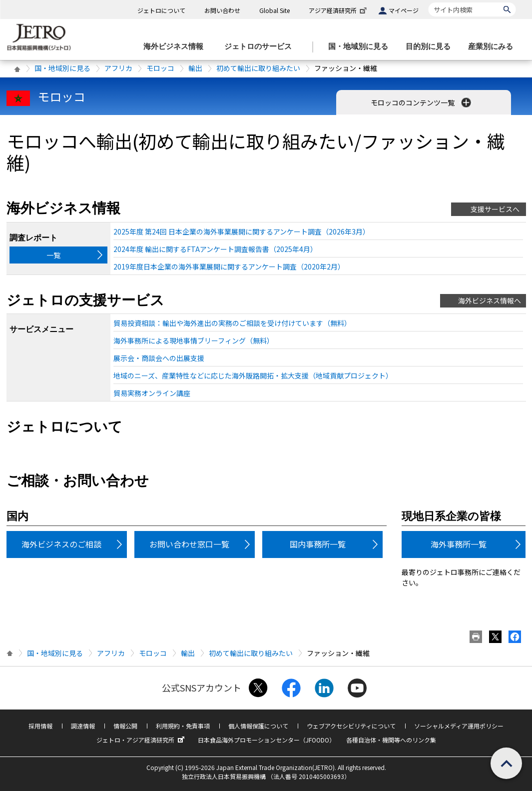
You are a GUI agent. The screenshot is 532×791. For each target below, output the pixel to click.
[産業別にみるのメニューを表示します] (494, 47)
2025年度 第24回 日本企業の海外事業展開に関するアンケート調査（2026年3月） (242, 231)
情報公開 (125, 726)
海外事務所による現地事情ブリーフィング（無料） (194, 340)
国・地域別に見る (62, 68)
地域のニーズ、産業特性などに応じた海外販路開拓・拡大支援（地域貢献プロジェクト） (253, 375)
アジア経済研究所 (339, 10)
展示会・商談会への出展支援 (159, 358)
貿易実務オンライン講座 (152, 393)
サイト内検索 (428, 2)
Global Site (274, 10)
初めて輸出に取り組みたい (258, 68)
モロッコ (160, 68)
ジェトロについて (161, 10)
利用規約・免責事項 (183, 726)
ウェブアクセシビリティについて (351, 726)
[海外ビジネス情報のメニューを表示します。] (176, 47)
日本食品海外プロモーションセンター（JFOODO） (266, 740)
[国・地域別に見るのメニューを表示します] (361, 47)
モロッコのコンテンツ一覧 (422, 102)
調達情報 (83, 726)
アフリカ (118, 68)
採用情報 (40, 726)
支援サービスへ (495, 209)
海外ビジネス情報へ (490, 300)
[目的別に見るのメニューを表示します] (431, 47)
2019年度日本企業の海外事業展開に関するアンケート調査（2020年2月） (229, 266)
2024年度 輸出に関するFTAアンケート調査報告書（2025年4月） (215, 249)
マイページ (404, 10)
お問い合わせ (222, 10)
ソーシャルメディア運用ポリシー (459, 726)
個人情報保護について (258, 726)
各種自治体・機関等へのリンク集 (391, 740)
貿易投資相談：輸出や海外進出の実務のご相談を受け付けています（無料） (232, 323)
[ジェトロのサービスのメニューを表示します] (261, 47)
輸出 (195, 68)
